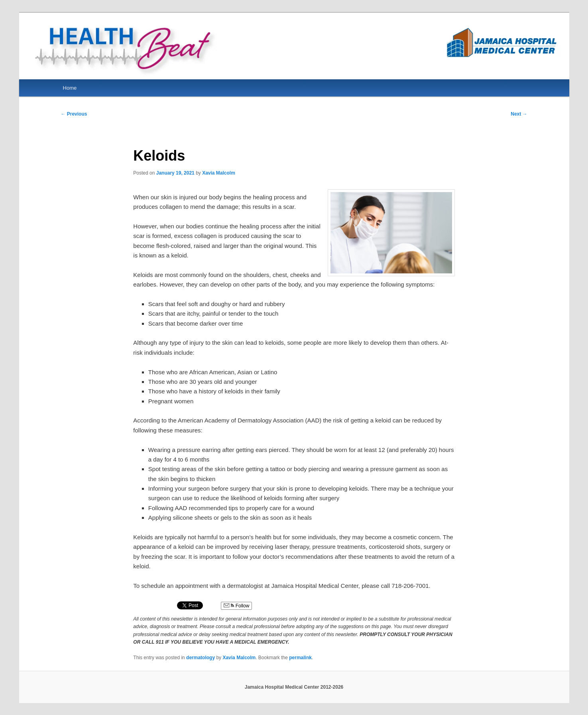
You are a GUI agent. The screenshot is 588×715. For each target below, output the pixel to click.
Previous (74, 114)
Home (70, 88)
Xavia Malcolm (219, 173)
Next (519, 114)
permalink (300, 658)
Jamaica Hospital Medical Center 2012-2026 (294, 687)
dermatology (201, 658)
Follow (236, 606)
